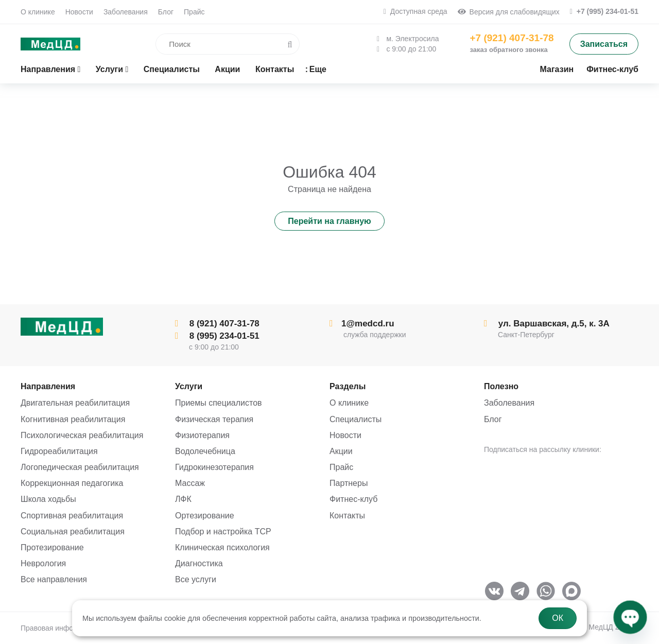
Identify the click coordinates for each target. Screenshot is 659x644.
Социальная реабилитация (73, 532)
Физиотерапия (202, 435)
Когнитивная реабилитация (73, 419)
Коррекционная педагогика (72, 483)
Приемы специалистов (219, 403)
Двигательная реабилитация (75, 403)
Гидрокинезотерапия (214, 467)
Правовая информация (59, 628)
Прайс (194, 12)
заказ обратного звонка (508, 50)
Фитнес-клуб (353, 499)
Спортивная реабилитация (72, 516)
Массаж (190, 483)
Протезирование (52, 547)
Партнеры (349, 483)
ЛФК (183, 499)
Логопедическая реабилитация (80, 467)
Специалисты (355, 419)
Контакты (347, 516)
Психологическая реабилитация (82, 435)
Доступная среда (415, 11)
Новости (79, 12)
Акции (341, 451)
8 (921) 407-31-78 (217, 324)
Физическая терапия (214, 419)
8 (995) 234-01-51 (217, 336)
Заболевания (126, 12)
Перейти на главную (329, 221)
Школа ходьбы (48, 499)
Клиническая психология (222, 547)
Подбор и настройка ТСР (223, 532)
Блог (166, 12)
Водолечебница (205, 451)
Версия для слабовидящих (509, 12)
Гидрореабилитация (59, 451)
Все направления (54, 579)
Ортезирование (205, 516)
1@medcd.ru (362, 324)
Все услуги (196, 579)
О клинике (38, 12)
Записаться (604, 44)
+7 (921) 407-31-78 (511, 38)
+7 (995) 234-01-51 (604, 11)
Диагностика (199, 563)
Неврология (43, 563)
